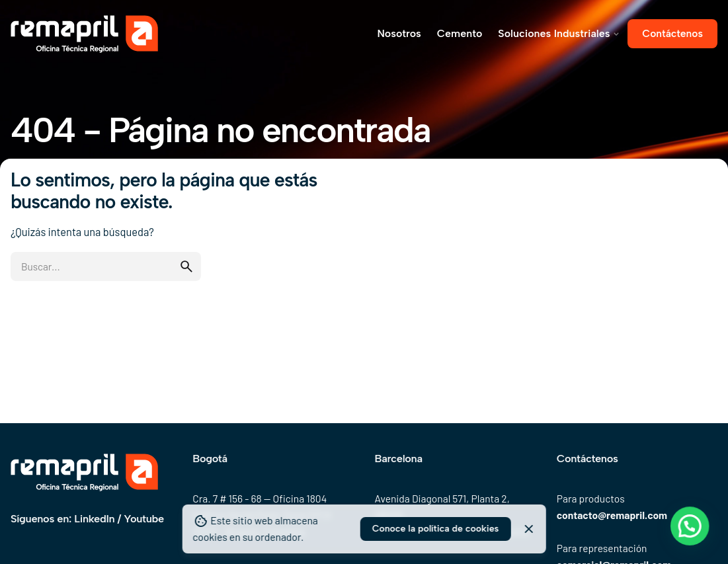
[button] (694, 540)
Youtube (143, 518)
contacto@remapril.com (612, 515)
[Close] (529, 529)
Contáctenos (672, 33)
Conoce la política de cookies (436, 529)
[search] (186, 266)
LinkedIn (94, 518)
